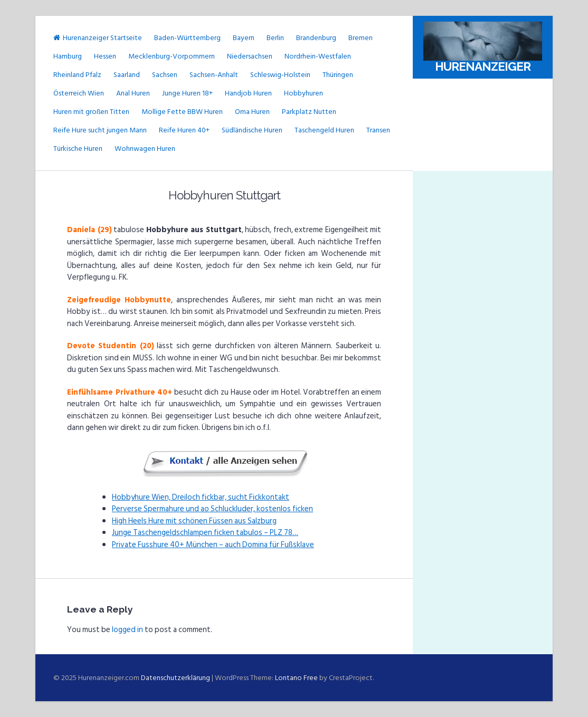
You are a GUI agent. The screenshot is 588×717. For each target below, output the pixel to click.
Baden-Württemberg (187, 38)
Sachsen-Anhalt (214, 75)
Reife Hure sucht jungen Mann (100, 130)
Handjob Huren (248, 93)
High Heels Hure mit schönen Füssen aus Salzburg (194, 521)
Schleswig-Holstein (280, 75)
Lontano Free (296, 678)
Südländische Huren (252, 130)
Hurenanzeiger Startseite (98, 38)
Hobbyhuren (304, 93)
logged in (127, 630)
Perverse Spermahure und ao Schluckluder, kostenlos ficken (212, 509)
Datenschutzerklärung (176, 678)
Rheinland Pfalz (77, 75)
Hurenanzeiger (483, 66)
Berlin (275, 38)
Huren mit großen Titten (91, 112)
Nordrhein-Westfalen (318, 56)
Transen (378, 130)
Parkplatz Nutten (309, 112)
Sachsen (165, 75)
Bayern (244, 38)
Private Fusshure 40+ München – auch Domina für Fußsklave (213, 545)
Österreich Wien (79, 93)
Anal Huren (133, 93)
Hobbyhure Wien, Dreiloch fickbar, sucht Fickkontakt (201, 497)
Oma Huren (252, 112)
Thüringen (338, 75)
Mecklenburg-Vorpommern (172, 56)
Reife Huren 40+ (184, 130)
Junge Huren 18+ (187, 93)
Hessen (105, 56)
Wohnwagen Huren (145, 149)
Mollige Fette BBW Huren (182, 112)
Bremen (361, 38)
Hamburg (68, 56)
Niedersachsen (250, 56)
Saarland (127, 75)
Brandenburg (316, 38)
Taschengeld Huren (324, 130)
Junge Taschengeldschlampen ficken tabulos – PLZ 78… (205, 533)
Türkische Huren (78, 149)
